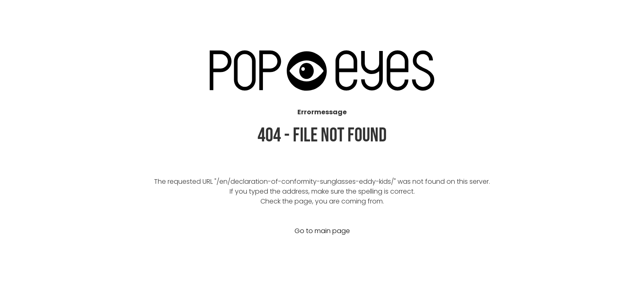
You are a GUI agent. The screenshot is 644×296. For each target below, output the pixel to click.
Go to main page (322, 231)
